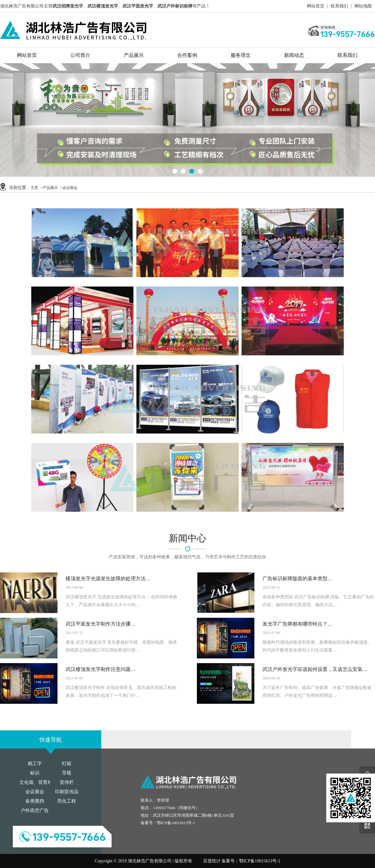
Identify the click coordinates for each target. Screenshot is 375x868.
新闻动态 (294, 55)
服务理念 (241, 55)
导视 (67, 773)
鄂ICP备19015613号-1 (176, 823)
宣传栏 (67, 782)
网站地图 (363, 6)
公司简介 (80, 55)
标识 (35, 773)
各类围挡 (35, 801)
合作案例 (187, 55)
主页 (34, 188)
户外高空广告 (35, 810)
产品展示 (134, 55)
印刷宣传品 (67, 792)
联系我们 (339, 6)
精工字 (35, 764)
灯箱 (67, 764)
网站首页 (316, 6)
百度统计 (212, 861)
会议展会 (70, 188)
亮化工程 (67, 801)
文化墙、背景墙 (36, 782)
